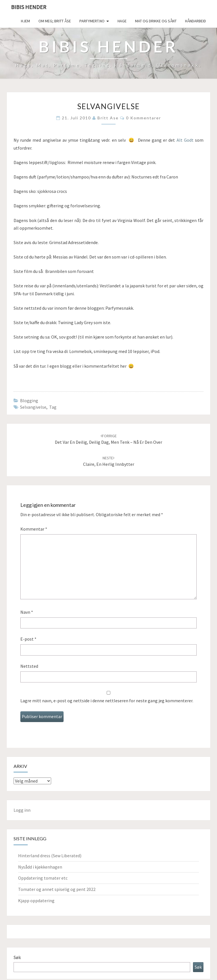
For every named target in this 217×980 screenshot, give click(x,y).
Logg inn (22, 810)
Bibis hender (29, 7)
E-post (28, 639)
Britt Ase (108, 118)
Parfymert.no (92, 21)
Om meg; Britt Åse (55, 21)
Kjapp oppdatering (36, 901)
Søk (17, 957)
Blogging (29, 400)
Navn (27, 612)
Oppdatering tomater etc (43, 878)
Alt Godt (185, 140)
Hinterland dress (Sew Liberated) (50, 856)
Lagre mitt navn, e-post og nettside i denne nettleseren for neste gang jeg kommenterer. (107, 701)
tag (53, 407)
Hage (122, 21)
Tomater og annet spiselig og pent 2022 (57, 889)
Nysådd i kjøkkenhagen (40, 867)
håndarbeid (196, 21)
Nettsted (29, 666)
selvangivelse (33, 407)
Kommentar (34, 529)
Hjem (25, 21)
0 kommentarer (144, 118)
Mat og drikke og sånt (156, 21)
